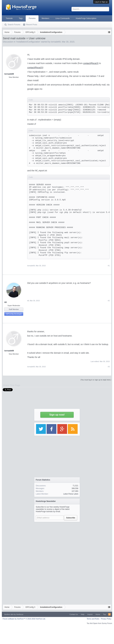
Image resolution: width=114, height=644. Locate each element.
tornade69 (9, 74)
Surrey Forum (107, 623)
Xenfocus (20, 614)
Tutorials (9, 18)
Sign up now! (57, 415)
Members (45, 18)
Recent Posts (32, 25)
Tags (21, 18)
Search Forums (14, 25)
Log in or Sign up (101, 2)
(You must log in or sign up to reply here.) (96, 380)
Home (98, 614)
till (5, 302)
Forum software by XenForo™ (24, 619)
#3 (109, 367)
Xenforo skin (9, 614)
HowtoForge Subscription (86, 18)
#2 (109, 301)
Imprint (90, 614)
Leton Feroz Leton (71, 494)
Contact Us (74, 614)
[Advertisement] (57, 543)
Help (83, 614)
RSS (109, 614)
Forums (32, 18)
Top (105, 614)
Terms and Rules (93, 619)
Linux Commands (62, 18)
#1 (109, 266)
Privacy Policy (106, 619)
